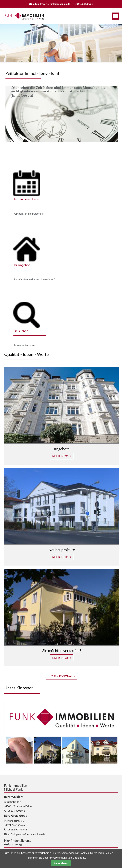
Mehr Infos (60, 456)
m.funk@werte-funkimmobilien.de (51, 4)
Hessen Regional (60, 676)
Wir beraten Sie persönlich (29, 214)
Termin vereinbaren (27, 199)
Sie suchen (21, 331)
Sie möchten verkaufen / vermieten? (34, 279)
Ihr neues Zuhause (24, 345)
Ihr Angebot (22, 265)
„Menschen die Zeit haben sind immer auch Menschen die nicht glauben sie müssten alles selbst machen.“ (58, 89)
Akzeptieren (61, 863)
